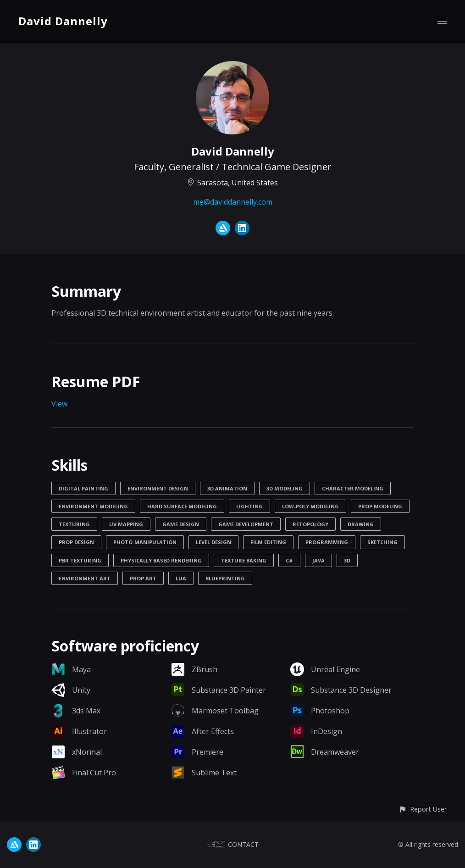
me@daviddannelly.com (233, 202)
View (59, 404)
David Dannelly (63, 21)
